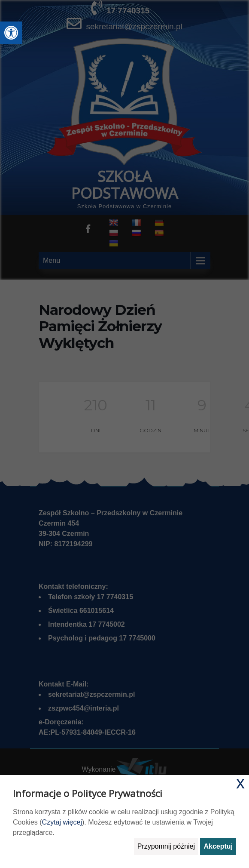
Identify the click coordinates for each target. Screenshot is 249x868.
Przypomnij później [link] (166, 846)
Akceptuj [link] (218, 846)
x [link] (240, 782)
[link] (11, 33)
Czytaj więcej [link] (62, 822)
